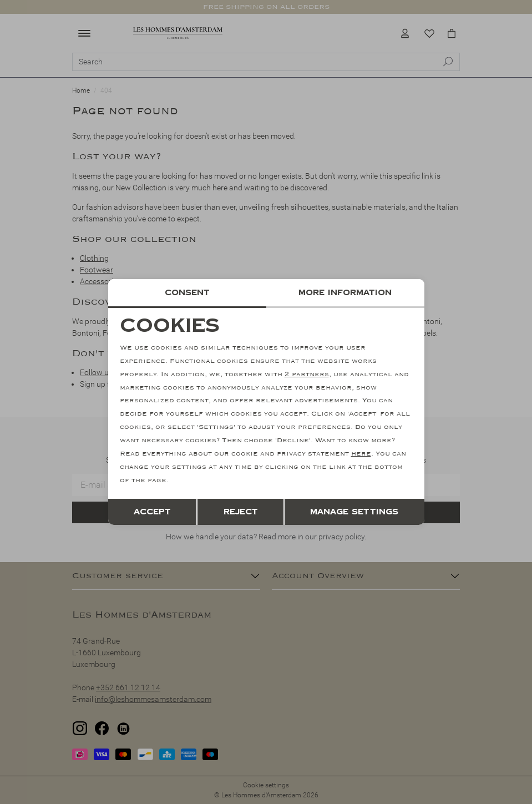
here (361, 454)
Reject (241, 511)
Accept (152, 511)
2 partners (307, 374)
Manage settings (354, 511)
